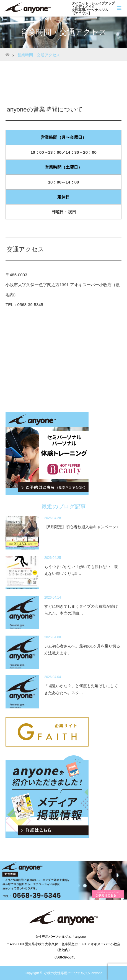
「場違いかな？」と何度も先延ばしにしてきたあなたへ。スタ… (81, 689)
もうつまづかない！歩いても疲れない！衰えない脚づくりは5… (81, 570)
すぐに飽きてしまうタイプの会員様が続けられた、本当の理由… (81, 610)
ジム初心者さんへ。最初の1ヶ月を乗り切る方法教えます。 (82, 650)
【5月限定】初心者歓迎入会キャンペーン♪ (81, 527)
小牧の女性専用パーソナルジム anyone (73, 973)
